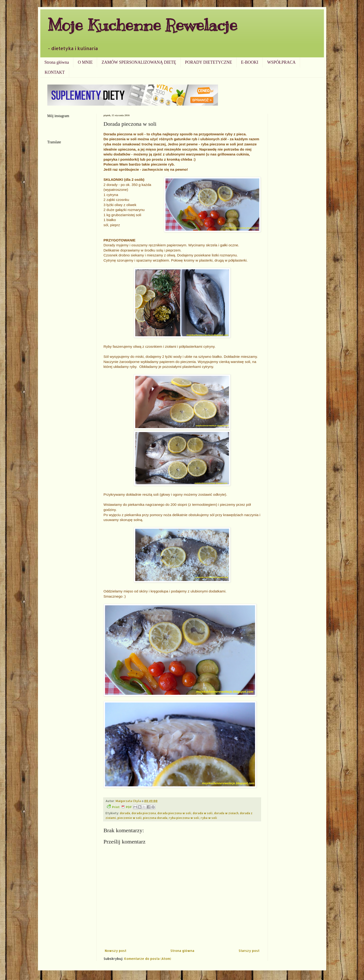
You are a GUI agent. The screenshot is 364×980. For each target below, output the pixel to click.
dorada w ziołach (226, 813)
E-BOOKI (250, 62)
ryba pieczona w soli (184, 818)
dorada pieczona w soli (174, 813)
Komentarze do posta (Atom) (148, 959)
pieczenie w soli (129, 818)
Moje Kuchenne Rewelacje (142, 25)
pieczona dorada (155, 818)
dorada (125, 813)
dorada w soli (203, 813)
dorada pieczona (144, 813)
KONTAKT (55, 72)
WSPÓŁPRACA (281, 62)
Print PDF (119, 807)
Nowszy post (116, 951)
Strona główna (57, 62)
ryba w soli (209, 818)
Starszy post (249, 951)
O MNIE (85, 62)
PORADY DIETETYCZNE (208, 62)
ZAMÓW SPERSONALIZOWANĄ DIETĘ (139, 62)
